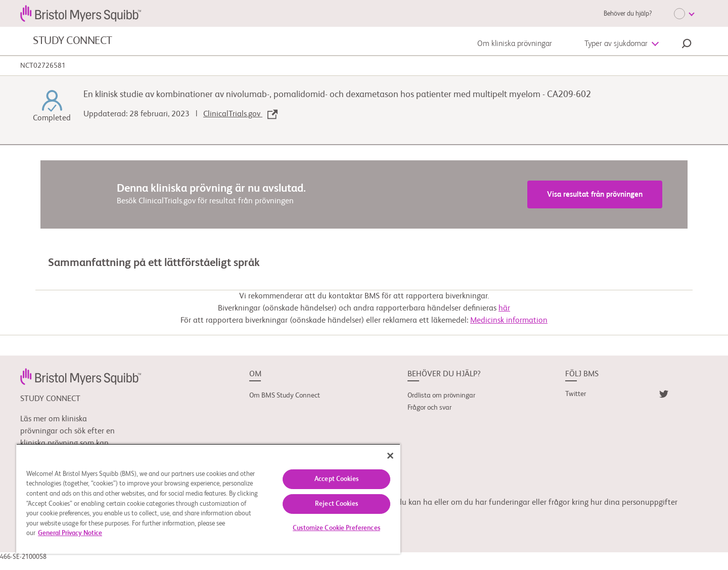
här (504, 309)
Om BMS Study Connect (285, 396)
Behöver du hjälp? (628, 14)
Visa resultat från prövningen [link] (595, 194)
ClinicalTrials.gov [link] (240, 114)
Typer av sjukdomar (616, 44)
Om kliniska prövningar (515, 44)
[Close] (390, 456)
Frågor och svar (429, 408)
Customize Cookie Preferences (336, 528)
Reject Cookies (336, 504)
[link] (81, 376)
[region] (208, 499)
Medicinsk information (509, 321)
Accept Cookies (336, 479)
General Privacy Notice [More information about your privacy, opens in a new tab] (70, 533)
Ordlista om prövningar (441, 396)
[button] (687, 45)
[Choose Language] (684, 14)
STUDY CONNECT (73, 41)
